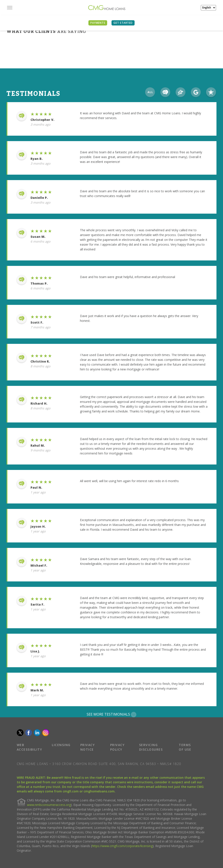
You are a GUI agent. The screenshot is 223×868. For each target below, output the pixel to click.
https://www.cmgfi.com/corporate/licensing (122, 846)
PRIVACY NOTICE (88, 747)
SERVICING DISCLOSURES (151, 747)
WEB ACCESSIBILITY (30, 747)
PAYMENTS (98, 23)
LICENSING (61, 745)
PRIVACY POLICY (117, 747)
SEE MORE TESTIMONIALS (111, 715)
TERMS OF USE (185, 747)
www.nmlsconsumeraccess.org (49, 805)
